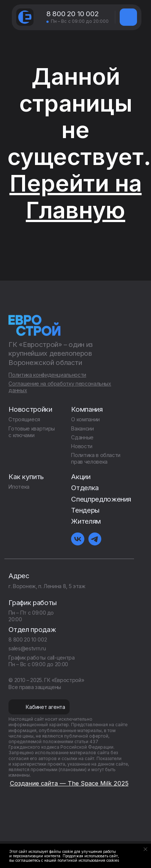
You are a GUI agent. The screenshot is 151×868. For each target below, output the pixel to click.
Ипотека (19, 487)
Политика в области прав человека (96, 458)
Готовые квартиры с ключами (31, 432)
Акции (81, 477)
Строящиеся (24, 419)
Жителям (86, 521)
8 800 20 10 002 (72, 14)
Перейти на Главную (76, 197)
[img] (128, 17)
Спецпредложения (101, 499)
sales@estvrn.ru (27, 648)
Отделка (85, 488)
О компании (85, 419)
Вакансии (82, 428)
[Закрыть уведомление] (145, 849)
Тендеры (85, 510)
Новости (82, 446)
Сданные (82, 437)
